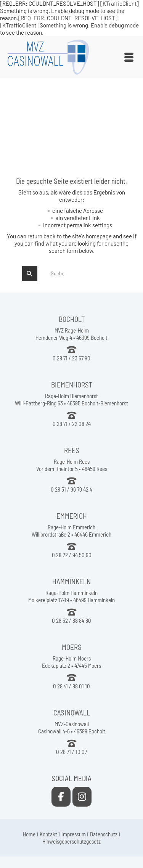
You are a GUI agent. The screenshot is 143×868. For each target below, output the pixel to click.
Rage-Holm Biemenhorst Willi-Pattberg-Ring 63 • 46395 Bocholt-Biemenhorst (71, 399)
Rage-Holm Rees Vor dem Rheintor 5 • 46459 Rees (72, 465)
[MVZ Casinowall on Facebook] (61, 797)
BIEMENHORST (72, 385)
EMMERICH (72, 516)
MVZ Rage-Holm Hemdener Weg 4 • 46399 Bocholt (71, 334)
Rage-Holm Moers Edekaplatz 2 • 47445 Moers (71, 662)
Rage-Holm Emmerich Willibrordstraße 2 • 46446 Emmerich (71, 531)
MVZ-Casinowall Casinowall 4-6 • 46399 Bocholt (72, 727)
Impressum (74, 834)
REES (72, 450)
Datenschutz (104, 834)
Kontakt (48, 834)
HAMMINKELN (71, 581)
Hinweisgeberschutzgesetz (71, 841)
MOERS (72, 647)
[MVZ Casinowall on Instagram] (82, 797)
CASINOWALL (72, 713)
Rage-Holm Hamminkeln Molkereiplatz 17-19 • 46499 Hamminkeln (71, 596)
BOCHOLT (72, 319)
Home (29, 834)
